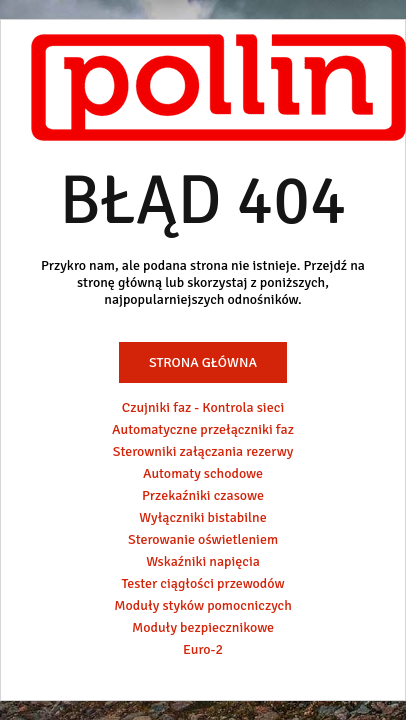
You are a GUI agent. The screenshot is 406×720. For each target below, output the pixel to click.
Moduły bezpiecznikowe (203, 627)
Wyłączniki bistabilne (203, 517)
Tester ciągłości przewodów (202, 583)
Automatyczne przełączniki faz (203, 429)
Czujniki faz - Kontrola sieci (203, 407)
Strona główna (203, 362)
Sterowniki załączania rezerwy (203, 451)
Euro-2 (203, 649)
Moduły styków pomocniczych (203, 605)
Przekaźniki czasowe (203, 495)
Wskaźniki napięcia (203, 561)
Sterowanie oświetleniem (203, 539)
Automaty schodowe (203, 473)
